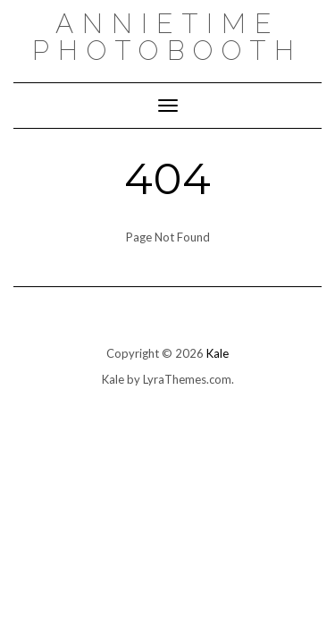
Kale (218, 353)
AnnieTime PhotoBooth (167, 37)
